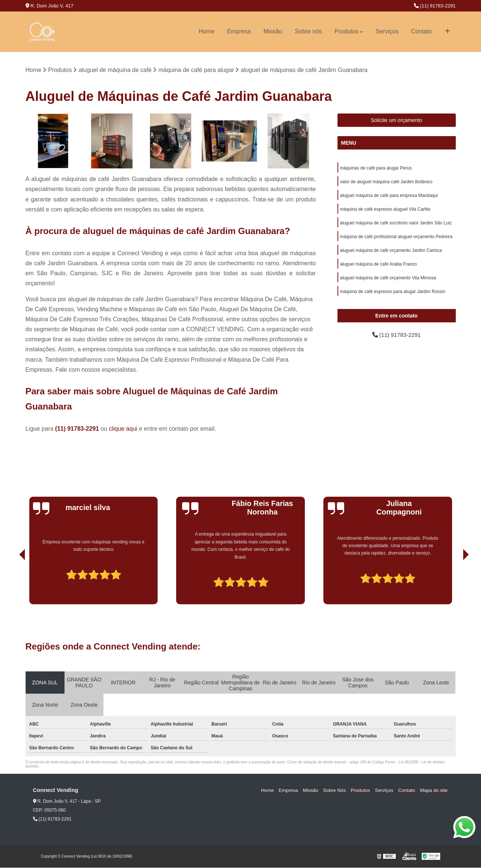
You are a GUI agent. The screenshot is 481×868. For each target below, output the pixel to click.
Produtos (346, 31)
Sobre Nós (340, 791)
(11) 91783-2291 (435, 6)
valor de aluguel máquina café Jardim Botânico (386, 183)
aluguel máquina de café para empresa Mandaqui (389, 197)
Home (207, 31)
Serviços (387, 31)
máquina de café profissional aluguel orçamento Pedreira (396, 239)
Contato (421, 31)
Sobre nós (308, 31)
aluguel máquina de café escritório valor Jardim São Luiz (396, 225)
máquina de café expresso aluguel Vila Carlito (385, 211)
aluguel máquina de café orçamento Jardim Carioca (391, 253)
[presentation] (12, 583)
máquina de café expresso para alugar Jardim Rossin (393, 295)
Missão (273, 31)
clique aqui (123, 429)
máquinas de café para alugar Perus (376, 168)
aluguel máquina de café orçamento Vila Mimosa (388, 281)
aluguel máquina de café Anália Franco (378, 267)
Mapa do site (434, 791)
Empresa (239, 31)
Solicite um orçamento (397, 121)
